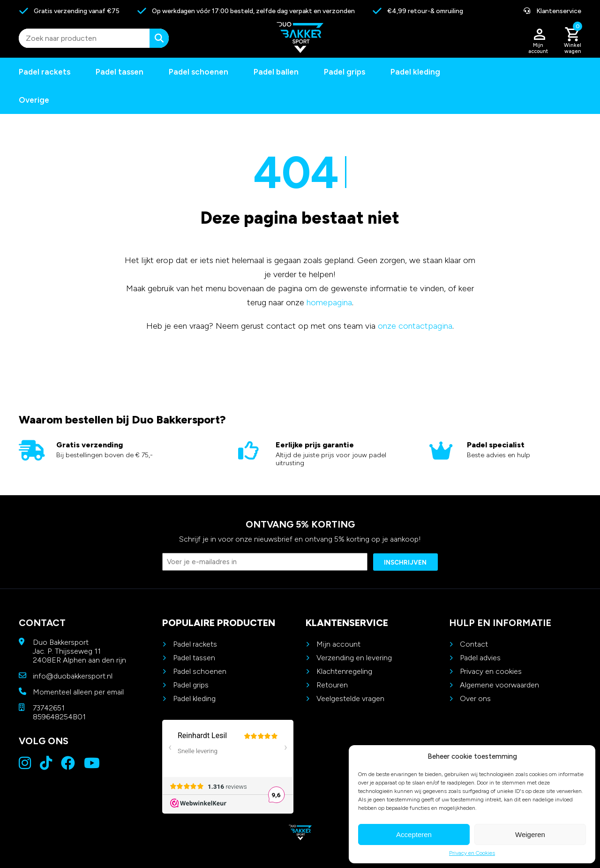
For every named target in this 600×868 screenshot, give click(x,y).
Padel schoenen (199, 72)
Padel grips (345, 72)
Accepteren (414, 834)
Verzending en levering (354, 658)
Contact (474, 644)
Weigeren (530, 834)
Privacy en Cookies (472, 853)
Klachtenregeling (344, 671)
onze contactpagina (415, 326)
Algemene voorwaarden (499, 685)
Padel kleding (415, 72)
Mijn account (338, 644)
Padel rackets (195, 644)
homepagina (329, 302)
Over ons (475, 698)
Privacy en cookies (491, 671)
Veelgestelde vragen (350, 698)
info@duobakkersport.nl (73, 676)
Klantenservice (552, 11)
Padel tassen (120, 72)
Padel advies (480, 658)
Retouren (332, 685)
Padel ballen (276, 72)
